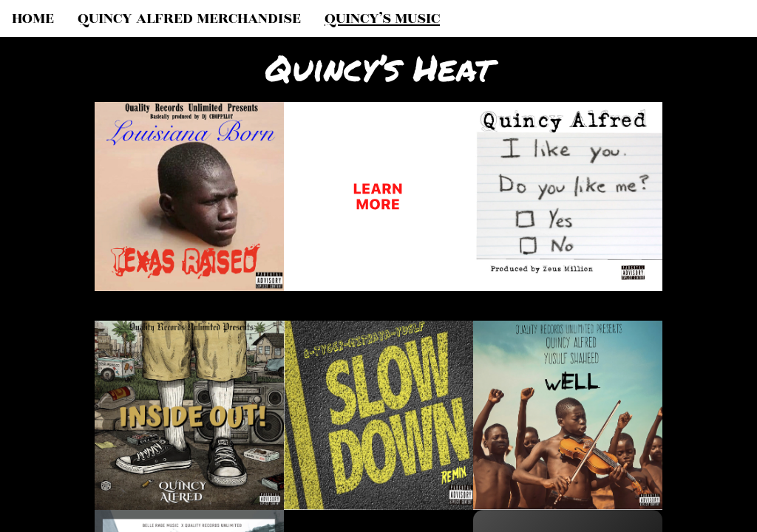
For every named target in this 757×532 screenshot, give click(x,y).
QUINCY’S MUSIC (382, 18)
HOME (33, 18)
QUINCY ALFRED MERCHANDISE (189, 18)
